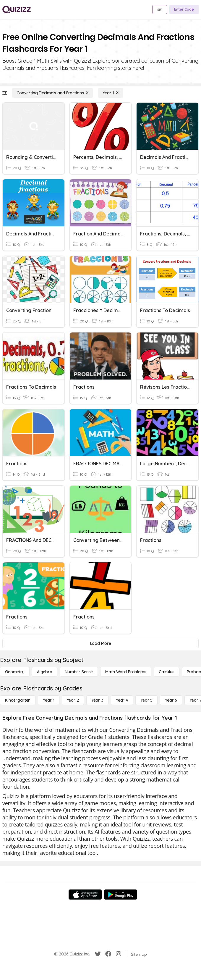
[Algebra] (45, 672)
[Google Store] (121, 895)
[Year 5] (146, 700)
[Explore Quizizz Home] (17, 9)
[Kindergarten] (18, 700)
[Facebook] (108, 954)
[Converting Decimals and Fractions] (52, 93)
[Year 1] (111, 93)
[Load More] (100, 643)
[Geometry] (15, 672)
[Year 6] (171, 700)
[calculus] (167, 672)
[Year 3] (97, 700)
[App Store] (85, 895)
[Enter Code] (184, 9)
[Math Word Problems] (126, 672)
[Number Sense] (79, 672)
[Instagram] (119, 954)
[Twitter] (98, 954)
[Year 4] (122, 700)
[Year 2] (73, 700)
